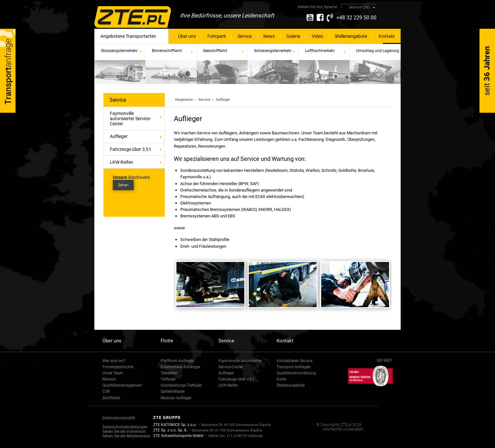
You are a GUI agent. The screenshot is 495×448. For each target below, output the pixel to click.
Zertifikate (111, 398)
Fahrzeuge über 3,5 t (130, 149)
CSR (106, 391)
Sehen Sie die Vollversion (124, 432)
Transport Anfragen (294, 367)
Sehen (123, 185)
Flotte (167, 341)
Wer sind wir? (114, 361)
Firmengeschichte (118, 367)
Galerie (293, 36)
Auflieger (137, 136)
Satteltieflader (173, 391)
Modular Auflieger (176, 398)
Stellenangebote (351, 36)
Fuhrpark (217, 36)
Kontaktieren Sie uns (295, 361)
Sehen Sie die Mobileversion (126, 436)
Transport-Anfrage (8, 71)
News (269, 36)
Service (245, 36)
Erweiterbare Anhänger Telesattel (180, 370)
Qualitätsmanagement (122, 385)
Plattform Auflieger (177, 361)
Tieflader (168, 379)
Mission (109, 379)
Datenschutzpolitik (119, 418)
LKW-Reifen (121, 162)
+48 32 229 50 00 (356, 18)
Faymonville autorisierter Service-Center (130, 119)
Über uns (187, 36)
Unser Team (113, 373)
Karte (281, 379)
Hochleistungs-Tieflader (181, 385)
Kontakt (387, 36)
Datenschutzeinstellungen (125, 427)
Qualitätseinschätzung (296, 373)
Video (317, 36)
